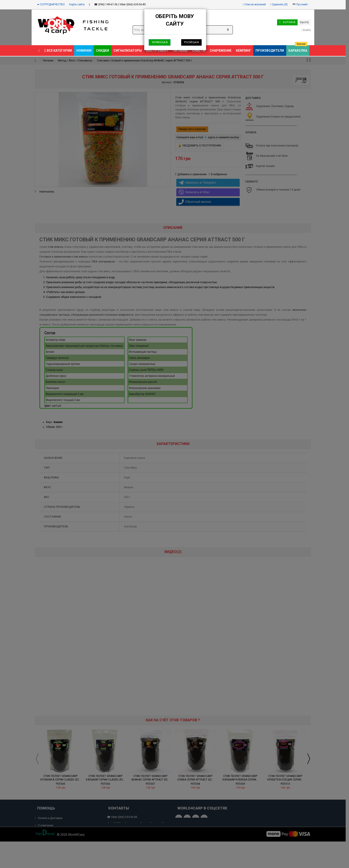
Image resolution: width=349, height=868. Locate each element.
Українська (160, 42)
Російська (191, 42)
